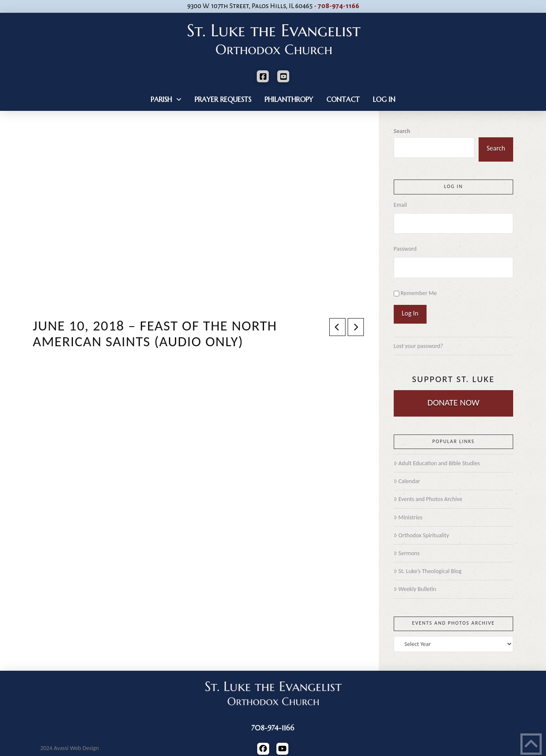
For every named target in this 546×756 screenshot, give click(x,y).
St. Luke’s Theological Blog (428, 571)
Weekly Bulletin (415, 589)
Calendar (407, 481)
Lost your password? (418, 346)
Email (400, 205)
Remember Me (419, 293)
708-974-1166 (338, 6)
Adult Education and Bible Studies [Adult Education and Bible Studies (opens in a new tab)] (437, 463)
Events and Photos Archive (428, 499)
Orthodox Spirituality (421, 535)
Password (405, 249)
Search (402, 131)
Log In (410, 313)
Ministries (408, 517)
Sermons (407, 553)
